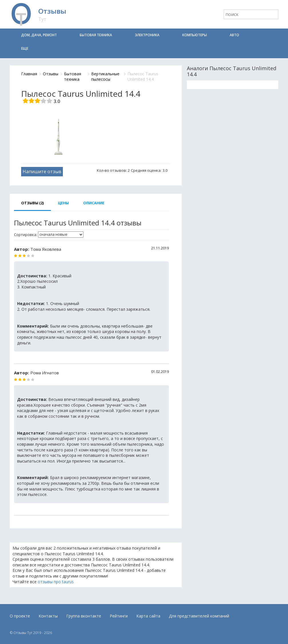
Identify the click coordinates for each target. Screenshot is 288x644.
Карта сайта (148, 616)
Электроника (147, 35)
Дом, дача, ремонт (39, 35)
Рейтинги (119, 616)
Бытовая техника (96, 35)
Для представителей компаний (199, 616)
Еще (25, 48)
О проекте (20, 616)
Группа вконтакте (84, 616)
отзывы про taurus (56, 582)
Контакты (48, 616)
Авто (234, 35)
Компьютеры (195, 35)
